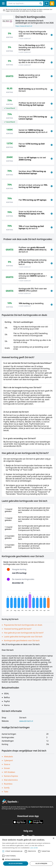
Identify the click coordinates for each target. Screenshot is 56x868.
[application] (28, 600)
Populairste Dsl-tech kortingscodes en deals (23, 625)
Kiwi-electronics (11, 780)
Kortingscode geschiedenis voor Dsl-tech (22, 640)
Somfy (7, 788)
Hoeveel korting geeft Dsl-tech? (18, 629)
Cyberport (8, 760)
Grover (7, 768)
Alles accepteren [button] (16, 863)
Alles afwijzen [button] (41, 863)
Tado (6, 792)
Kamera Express (11, 776)
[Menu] (3, 3)
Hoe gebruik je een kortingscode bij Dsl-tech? (24, 633)
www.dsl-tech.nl (26, 721)
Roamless (8, 784)
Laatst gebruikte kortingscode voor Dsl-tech (23, 637)
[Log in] (52, 3)
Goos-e (7, 764)
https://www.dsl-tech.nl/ (24, 26)
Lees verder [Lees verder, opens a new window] (34, 848)
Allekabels (8, 757)
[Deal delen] (47, 3)
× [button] (53, 838)
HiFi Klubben (10, 772)
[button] (28, 859)
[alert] (28, 852)
